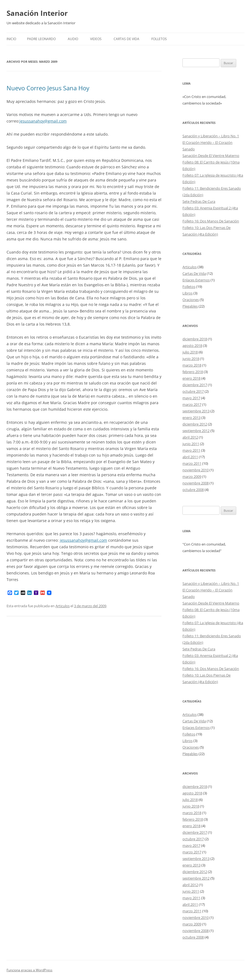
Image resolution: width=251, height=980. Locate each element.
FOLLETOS (159, 39)
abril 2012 (190, 437)
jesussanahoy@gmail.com (43, 121)
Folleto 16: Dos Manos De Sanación (211, 221)
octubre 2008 (193, 490)
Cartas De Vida (126, 39)
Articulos (63, 606)
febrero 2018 (193, 372)
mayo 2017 (191, 398)
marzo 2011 (192, 463)
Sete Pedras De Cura (199, 201)
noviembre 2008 (196, 483)
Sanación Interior (37, 13)
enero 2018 (191, 378)
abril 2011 (190, 457)
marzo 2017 (192, 404)
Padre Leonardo (41, 39)
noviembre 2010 (196, 470)
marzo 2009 (192, 476)
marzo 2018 (192, 365)
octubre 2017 (193, 391)
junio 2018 (191, 359)
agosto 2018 (192, 345)
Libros (187, 293)
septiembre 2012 (196, 431)
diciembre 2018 (195, 339)
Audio (73, 39)
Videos (96, 39)
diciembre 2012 (195, 424)
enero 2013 (191, 418)
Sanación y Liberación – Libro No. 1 (211, 136)
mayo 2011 (191, 450)
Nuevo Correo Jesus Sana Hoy (48, 88)
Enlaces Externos (196, 280)
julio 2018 (190, 352)
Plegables (190, 306)
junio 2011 (191, 444)
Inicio (11, 39)
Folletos (189, 287)
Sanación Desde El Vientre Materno (211, 156)
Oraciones (191, 300)
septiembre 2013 (196, 411)
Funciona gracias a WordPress (29, 970)
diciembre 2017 (195, 385)
